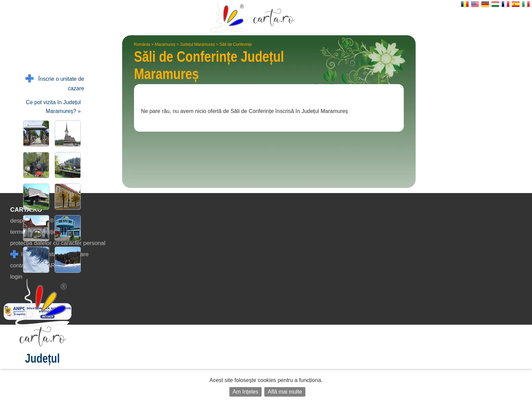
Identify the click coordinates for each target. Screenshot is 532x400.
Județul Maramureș (198, 44)
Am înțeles (246, 392)
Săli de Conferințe (236, 44)
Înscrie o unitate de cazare (55, 83)
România (142, 44)
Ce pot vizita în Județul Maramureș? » (53, 107)
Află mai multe (285, 392)
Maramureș (165, 44)
